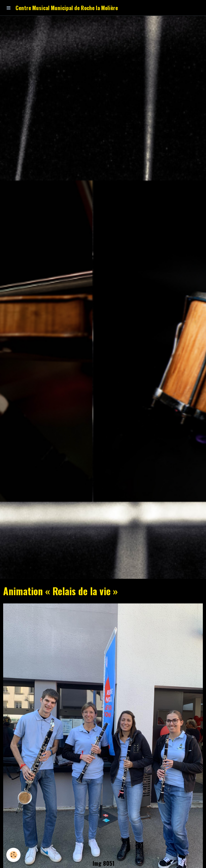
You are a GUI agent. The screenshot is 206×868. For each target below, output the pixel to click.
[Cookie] (13, 855)
